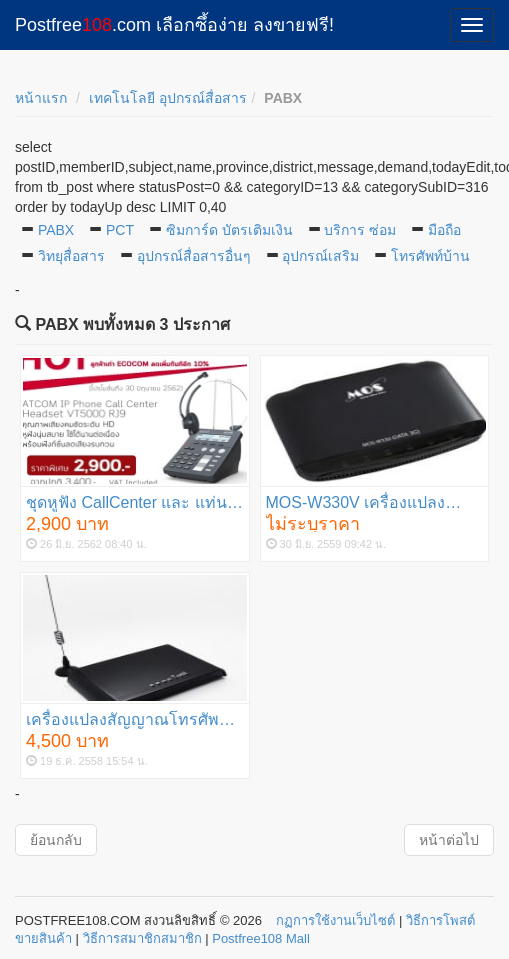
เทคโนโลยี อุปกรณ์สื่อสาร (168, 98)
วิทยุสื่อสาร (71, 256)
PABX (56, 230)
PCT (120, 230)
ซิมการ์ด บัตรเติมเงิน (229, 230)
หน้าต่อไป (449, 840)
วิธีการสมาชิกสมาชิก (142, 938)
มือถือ (444, 230)
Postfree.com (174, 25)
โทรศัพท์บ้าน (430, 256)
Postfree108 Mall (261, 938)
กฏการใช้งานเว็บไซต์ (335, 920)
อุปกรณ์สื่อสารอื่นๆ (194, 256)
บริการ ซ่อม (360, 230)
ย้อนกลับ (56, 840)
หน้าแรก (41, 98)
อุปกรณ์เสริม (320, 256)
